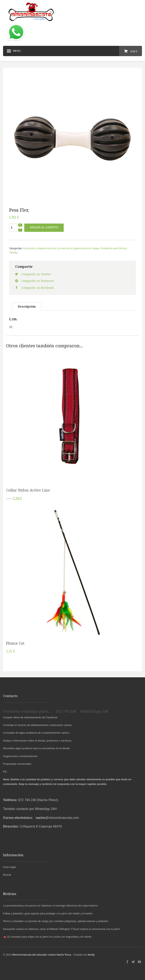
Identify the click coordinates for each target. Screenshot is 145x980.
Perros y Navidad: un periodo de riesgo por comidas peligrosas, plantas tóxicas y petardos (56, 921)
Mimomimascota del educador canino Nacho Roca (42, 955)
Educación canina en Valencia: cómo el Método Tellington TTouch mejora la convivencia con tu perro (62, 929)
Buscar (7, 875)
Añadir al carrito (44, 227)
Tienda (13, 252)
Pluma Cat (15, 643)
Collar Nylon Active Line (28, 490)
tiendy (91, 955)
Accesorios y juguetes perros (40, 248)
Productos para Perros (114, 248)
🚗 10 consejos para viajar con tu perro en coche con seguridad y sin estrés (47, 937)
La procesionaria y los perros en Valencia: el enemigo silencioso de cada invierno (50, 906)
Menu (13, 51)
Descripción (27, 306)
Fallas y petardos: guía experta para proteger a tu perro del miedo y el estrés (48, 913)
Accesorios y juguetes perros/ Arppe (79, 248)
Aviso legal (9, 867)
